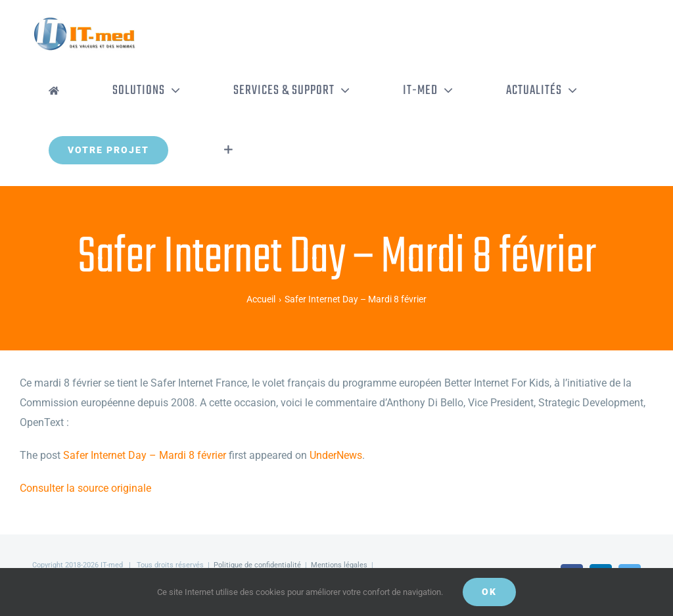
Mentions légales (339, 565)
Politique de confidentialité (257, 565)
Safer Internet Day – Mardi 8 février (145, 455)
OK (489, 592)
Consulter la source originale (85, 488)
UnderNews (336, 455)
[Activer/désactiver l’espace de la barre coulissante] (228, 150)
